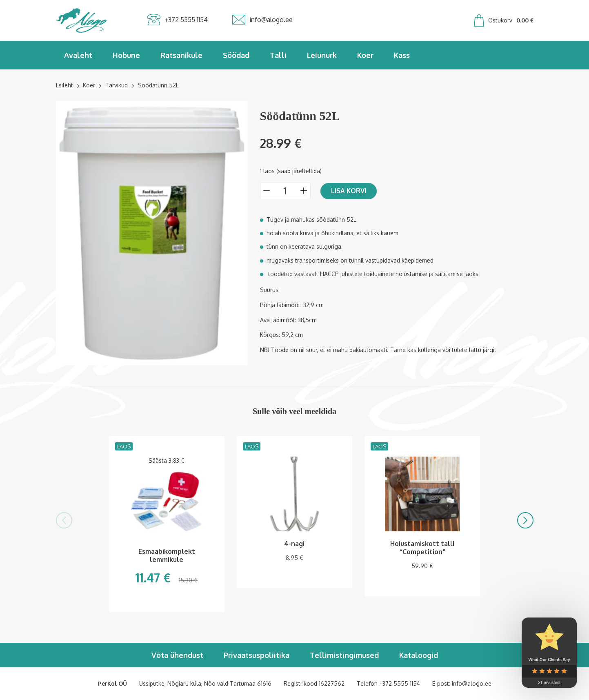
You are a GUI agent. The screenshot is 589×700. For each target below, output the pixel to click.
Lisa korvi (349, 191)
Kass (402, 55)
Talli (278, 55)
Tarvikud (117, 85)
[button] (64, 520)
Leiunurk (322, 55)
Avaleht (78, 55)
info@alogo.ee (472, 683)
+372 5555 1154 (400, 683)
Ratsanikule (181, 55)
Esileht (64, 85)
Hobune (126, 55)
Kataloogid (419, 655)
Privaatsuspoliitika (257, 655)
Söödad (236, 55)
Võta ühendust (177, 655)
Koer (365, 55)
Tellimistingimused (344, 655)
